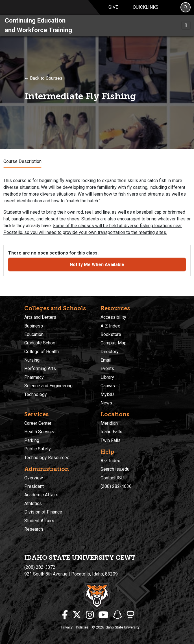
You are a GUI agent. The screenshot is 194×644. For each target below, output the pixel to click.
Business (34, 326)
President (34, 486)
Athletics (33, 504)
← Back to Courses (43, 82)
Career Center (38, 423)
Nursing (32, 360)
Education (34, 334)
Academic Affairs (41, 495)
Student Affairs (39, 521)
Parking (32, 440)
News (106, 403)
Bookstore (111, 334)
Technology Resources (47, 458)
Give (113, 9)
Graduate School (40, 343)
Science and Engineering (48, 386)
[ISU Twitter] (77, 615)
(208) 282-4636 (116, 486)
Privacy (67, 627)
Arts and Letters (40, 317)
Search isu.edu (115, 469)
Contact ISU (112, 478)
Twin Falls (111, 440)
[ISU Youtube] (103, 615)
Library (107, 377)
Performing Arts (40, 369)
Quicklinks (146, 9)
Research (34, 529)
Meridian (109, 423)
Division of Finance (43, 512)
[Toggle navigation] (186, 29)
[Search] (186, 9)
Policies (82, 627)
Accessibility (113, 317)
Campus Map (114, 343)
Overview (34, 478)
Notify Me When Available (97, 268)
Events (107, 369)
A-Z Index (110, 326)
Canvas (108, 386)
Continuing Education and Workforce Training (38, 29)
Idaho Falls (111, 432)
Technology (36, 394)
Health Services (40, 432)
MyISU (107, 394)
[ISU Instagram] (90, 615)
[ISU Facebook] (65, 615)
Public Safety (38, 449)
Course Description (22, 165)
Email (106, 360)
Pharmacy (34, 377)
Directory (110, 352)
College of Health (42, 352)
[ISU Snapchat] (117, 615)
